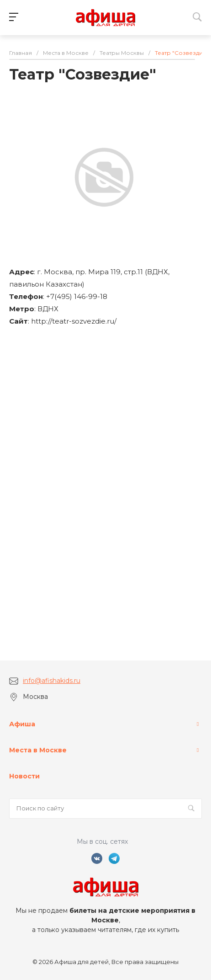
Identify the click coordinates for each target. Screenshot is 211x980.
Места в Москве (38, 750)
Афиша (22, 724)
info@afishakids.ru (52, 681)
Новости (24, 776)
